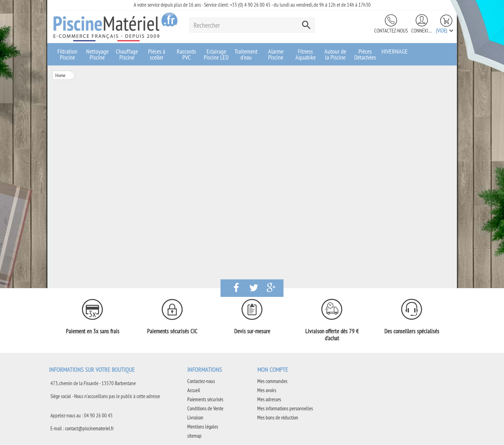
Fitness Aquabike (306, 54)
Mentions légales (203, 427)
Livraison (195, 418)
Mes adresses (269, 399)
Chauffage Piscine (127, 54)
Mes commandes (272, 381)
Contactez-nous (391, 31)
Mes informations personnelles (285, 408)
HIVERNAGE (395, 51)
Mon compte (273, 370)
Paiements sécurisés (205, 399)
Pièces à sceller (157, 54)
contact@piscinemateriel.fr (89, 428)
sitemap (194, 436)
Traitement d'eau (246, 54)
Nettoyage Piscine (97, 54)
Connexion (422, 31)
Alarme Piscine (276, 54)
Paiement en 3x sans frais (93, 331)
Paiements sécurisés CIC (172, 331)
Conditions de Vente (205, 408)
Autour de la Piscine (335, 54)
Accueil (194, 390)
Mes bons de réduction (278, 418)
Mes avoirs (267, 390)
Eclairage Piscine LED (216, 54)
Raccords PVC (186, 54)
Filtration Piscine (67, 54)
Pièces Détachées (365, 54)
